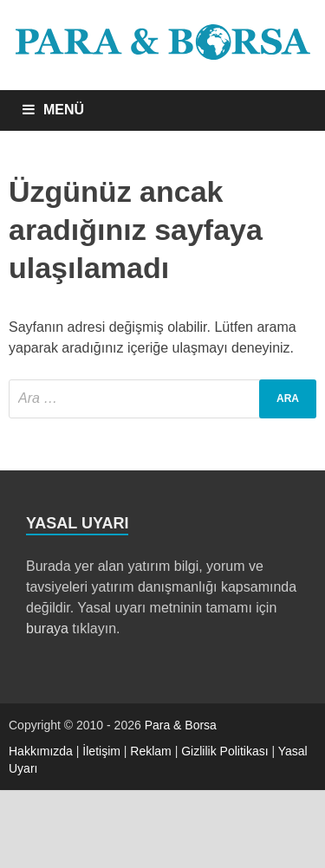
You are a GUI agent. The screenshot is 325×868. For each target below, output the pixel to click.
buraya (47, 628)
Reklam (150, 751)
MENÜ (64, 110)
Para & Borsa (181, 725)
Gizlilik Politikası (224, 751)
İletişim (101, 751)
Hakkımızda (41, 751)
